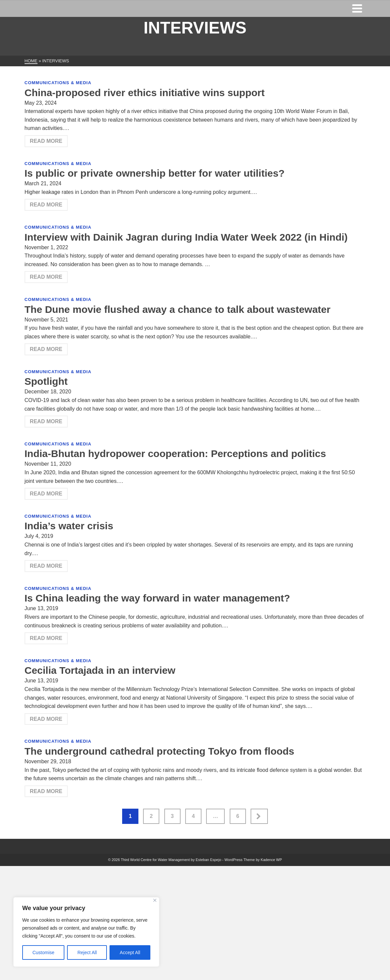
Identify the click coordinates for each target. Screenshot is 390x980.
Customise (43, 952)
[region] (86, 932)
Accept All (130, 952)
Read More (46, 141)
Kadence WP (271, 860)
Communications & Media (58, 83)
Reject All (87, 952)
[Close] (155, 900)
